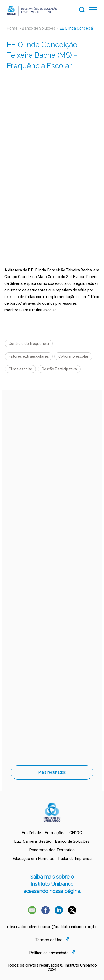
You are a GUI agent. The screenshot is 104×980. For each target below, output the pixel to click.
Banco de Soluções (39, 28)
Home (12, 28)
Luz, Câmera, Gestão (33, 841)
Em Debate (31, 833)
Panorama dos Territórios (52, 850)
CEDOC (76, 833)
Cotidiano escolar (73, 356)
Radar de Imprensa (75, 859)
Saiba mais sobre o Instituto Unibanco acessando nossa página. (52, 884)
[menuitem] (31, 833)
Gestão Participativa (59, 369)
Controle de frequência (29, 344)
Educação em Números (34, 859)
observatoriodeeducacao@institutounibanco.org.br (52, 927)
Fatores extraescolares (29, 356)
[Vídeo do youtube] (52, 123)
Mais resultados (52, 772)
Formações (55, 833)
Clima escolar (20, 369)
